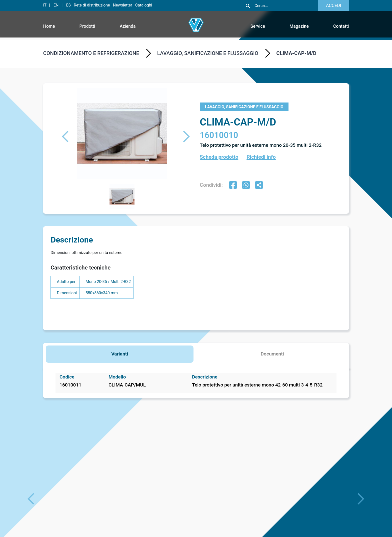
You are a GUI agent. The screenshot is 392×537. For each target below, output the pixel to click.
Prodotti (87, 26)
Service (258, 26)
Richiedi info (261, 157)
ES (68, 5)
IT (45, 5)
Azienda (128, 26)
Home (49, 26)
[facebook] (233, 186)
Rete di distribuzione (92, 5)
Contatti (341, 26)
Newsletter (123, 5)
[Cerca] (280, 6)
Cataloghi (144, 5)
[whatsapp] (246, 186)
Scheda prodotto (219, 157)
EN (56, 5)
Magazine (299, 26)
